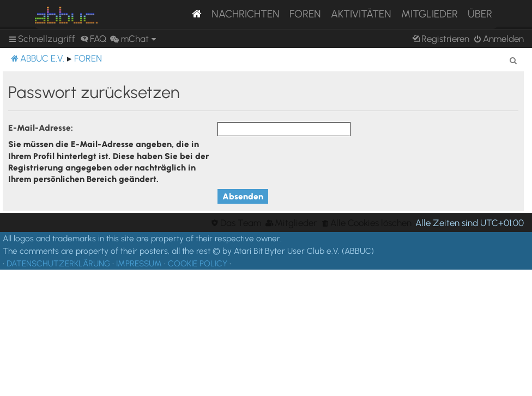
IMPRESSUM (139, 263)
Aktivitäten (361, 14)
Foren (305, 14)
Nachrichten (246, 14)
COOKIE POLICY (198, 263)
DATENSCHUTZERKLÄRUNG (58, 263)
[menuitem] (93, 39)
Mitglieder (430, 14)
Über (480, 14)
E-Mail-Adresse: (41, 128)
